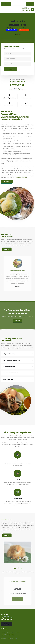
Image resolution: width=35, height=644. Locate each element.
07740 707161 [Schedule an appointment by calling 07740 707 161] (17, 85)
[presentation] (2, 274)
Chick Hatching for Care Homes (8, 635)
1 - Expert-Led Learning (9, 354)
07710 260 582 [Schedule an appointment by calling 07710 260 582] (17, 82)
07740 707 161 (26, 11)
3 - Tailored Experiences (9, 367)
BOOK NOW (30, 4)
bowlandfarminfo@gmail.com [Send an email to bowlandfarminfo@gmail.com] (17, 90)
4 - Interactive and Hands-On (10, 373)
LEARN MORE (17, 34)
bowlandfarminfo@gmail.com (20, 178)
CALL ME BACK (11, 69)
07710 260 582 (26, 9)
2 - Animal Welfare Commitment (11, 360)
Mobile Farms (17, 632)
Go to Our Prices (6, 4)
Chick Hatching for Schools (7, 632)
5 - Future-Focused (8, 379)
